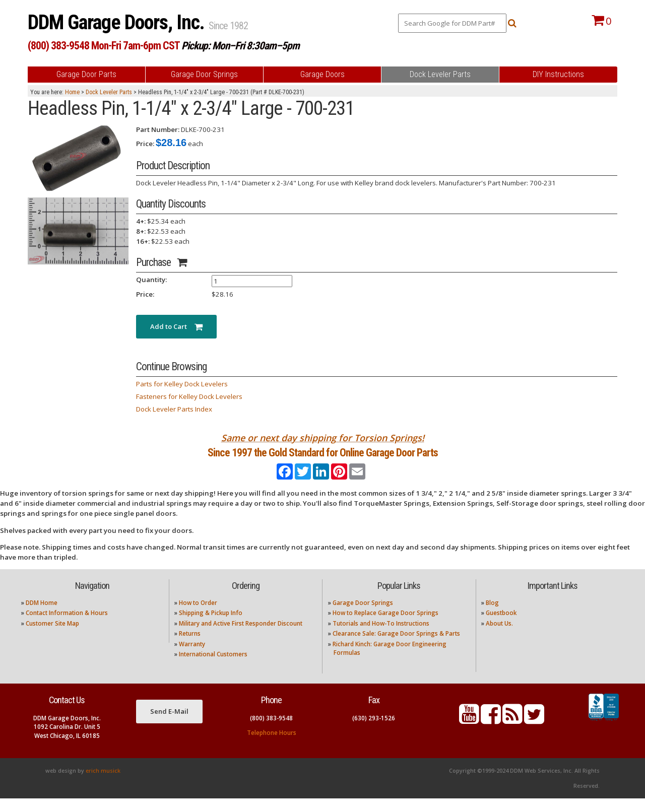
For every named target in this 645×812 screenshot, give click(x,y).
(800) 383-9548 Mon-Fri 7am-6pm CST (104, 46)
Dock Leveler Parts (109, 92)
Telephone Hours (272, 746)
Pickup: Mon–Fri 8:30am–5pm (240, 46)
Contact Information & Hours (67, 626)
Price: (145, 144)
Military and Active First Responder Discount (241, 636)
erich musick (103, 784)
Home (72, 92)
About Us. (499, 636)
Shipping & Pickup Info (211, 626)
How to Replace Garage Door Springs (385, 626)
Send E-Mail (169, 725)
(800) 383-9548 (271, 731)
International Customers (213, 668)
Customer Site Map (52, 636)
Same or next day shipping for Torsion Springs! (323, 438)
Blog (492, 616)
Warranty (192, 657)
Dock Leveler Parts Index (174, 409)
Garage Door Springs (363, 616)
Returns (190, 647)
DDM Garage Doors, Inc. (118, 22)
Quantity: (151, 280)
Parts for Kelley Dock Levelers (182, 384)
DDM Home (42, 616)
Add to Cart (176, 326)
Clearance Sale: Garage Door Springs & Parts (396, 647)
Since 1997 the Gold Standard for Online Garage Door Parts (323, 459)
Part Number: (158, 129)
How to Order (198, 616)
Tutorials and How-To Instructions (381, 636)
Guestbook (501, 626)
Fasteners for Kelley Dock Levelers (189, 396)
